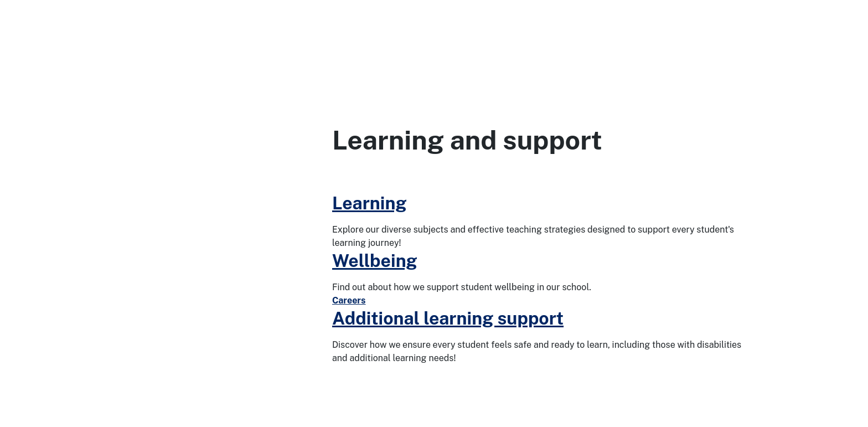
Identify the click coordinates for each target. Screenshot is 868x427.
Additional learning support (448, 318)
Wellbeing (375, 261)
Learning (370, 203)
